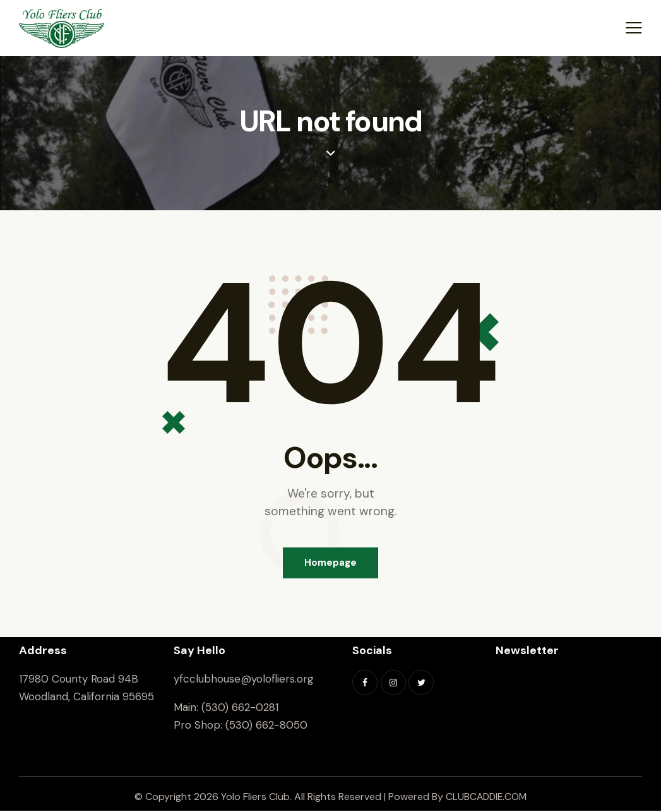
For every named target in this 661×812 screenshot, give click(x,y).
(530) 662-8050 (266, 726)
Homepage (330, 563)
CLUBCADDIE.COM (486, 798)
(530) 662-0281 (240, 708)
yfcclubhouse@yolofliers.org (244, 680)
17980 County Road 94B (79, 680)
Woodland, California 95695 (86, 698)
